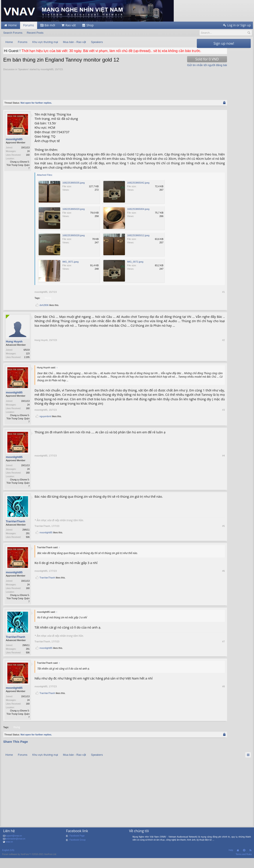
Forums (29, 25)
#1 (191, 302)
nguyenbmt (45, 431)
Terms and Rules (244, 866)
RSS (250, 862)
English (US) (8, 862)
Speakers (23, 74)
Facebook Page (77, 848)
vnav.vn (9, 854)
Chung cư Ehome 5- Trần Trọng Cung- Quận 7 (18, 170)
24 (28, 157)
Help (231, 862)
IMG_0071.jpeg (70, 271)
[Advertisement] (99, 88)
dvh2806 (44, 315)
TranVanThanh (16, 532)
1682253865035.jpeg (73, 192)
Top (244, 862)
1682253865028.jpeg (73, 245)
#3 (191, 424)
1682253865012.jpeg (138, 245)
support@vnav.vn (13, 848)
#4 (191, 497)
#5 (191, 540)
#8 (191, 721)
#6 (191, 605)
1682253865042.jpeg (138, 192)
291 (28, 544)
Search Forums (13, 33)
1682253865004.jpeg (138, 219)
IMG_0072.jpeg (135, 271)
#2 (191, 367)
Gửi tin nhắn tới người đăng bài (175, 70)
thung (48, 307)
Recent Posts (35, 33)
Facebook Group (78, 852)
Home (238, 862)
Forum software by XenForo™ (29, 866)
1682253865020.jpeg (73, 219)
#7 (191, 657)
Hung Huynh (14, 351)
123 (28, 363)
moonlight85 (47, 74)
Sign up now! (224, 43)
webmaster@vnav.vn (15, 851)
